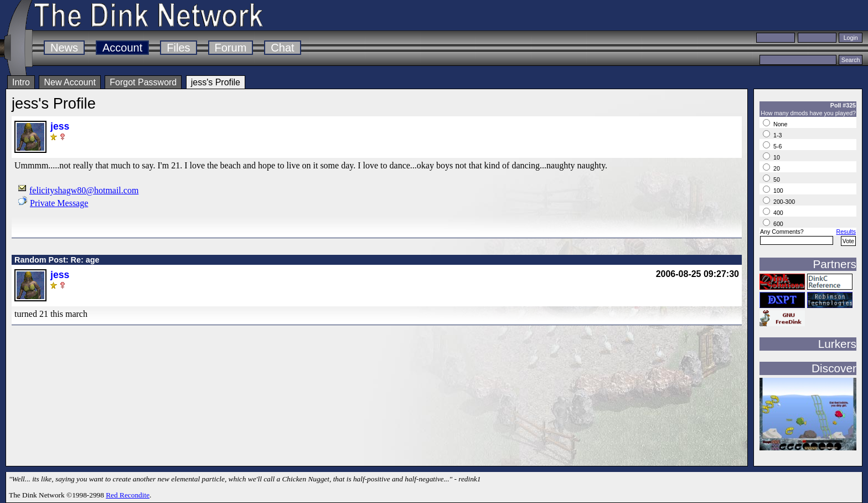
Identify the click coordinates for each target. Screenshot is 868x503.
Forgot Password (143, 82)
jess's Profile (216, 82)
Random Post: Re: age (57, 260)
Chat (282, 48)
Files (178, 48)
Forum (231, 48)
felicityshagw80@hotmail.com (84, 190)
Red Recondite (128, 495)
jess (60, 126)
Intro (21, 82)
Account (122, 48)
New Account (69, 82)
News (64, 48)
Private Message (59, 203)
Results (846, 232)
